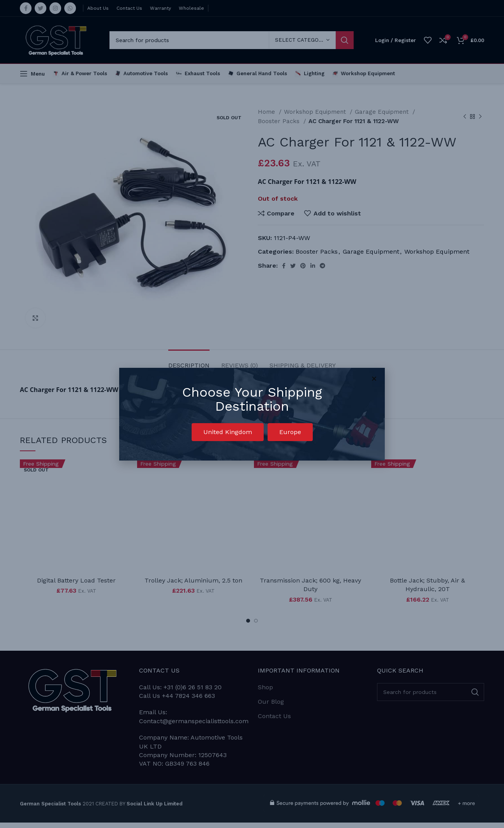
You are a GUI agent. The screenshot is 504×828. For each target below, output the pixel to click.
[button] (228, 432)
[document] (252, 414)
